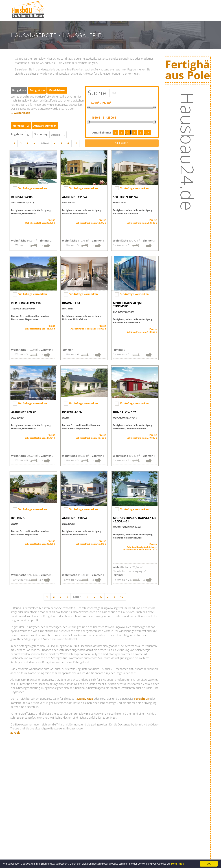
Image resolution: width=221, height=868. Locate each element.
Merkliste (21, 124)
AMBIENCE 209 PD (24, 411)
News (90, 16)
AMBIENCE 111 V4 (74, 196)
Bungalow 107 (124, 411)
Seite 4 (45, 142)
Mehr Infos (177, 864)
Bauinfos (93, 7)
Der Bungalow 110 (26, 302)
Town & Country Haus (23, 307)
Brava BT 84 (71, 302)
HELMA (65, 416)
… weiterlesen (20, 113)
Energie (172, 16)
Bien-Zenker (68, 201)
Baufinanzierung (178, 7)
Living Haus (119, 201)
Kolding (18, 517)
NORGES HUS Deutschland (127, 526)
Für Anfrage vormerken (32, 187)
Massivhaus (85, 697)
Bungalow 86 (22, 196)
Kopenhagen (72, 411)
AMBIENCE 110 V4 (74, 517)
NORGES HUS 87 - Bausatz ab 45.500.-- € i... (134, 518)
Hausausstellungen (119, 7)
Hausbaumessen (117, 16)
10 (76, 142)
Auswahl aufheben (45, 124)
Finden (122, 143)
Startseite (73, 7)
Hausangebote (149, 16)
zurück (15, 731)
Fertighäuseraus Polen (193, 70)
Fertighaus (141, 697)
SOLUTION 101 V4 (125, 196)
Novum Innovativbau (125, 416)
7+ (148, 133)
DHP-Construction (123, 311)
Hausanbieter (149, 7)
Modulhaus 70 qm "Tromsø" (127, 303)
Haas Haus (68, 307)
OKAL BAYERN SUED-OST (23, 201)
